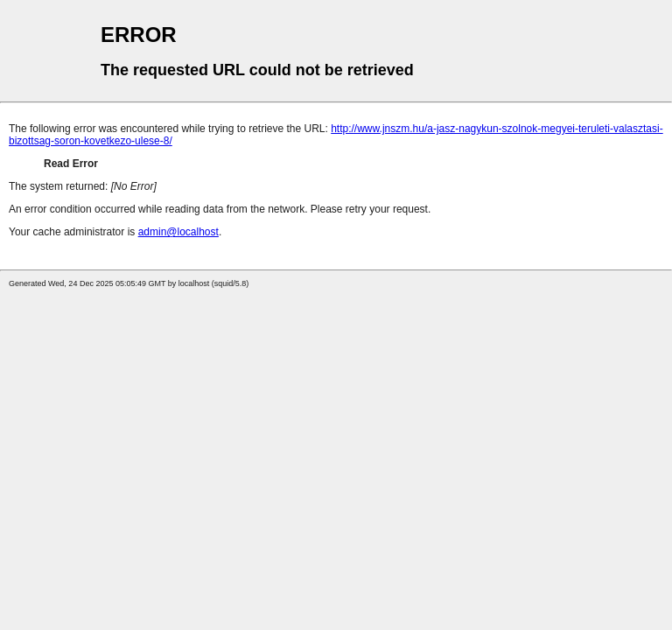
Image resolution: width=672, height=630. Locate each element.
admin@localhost (178, 232)
